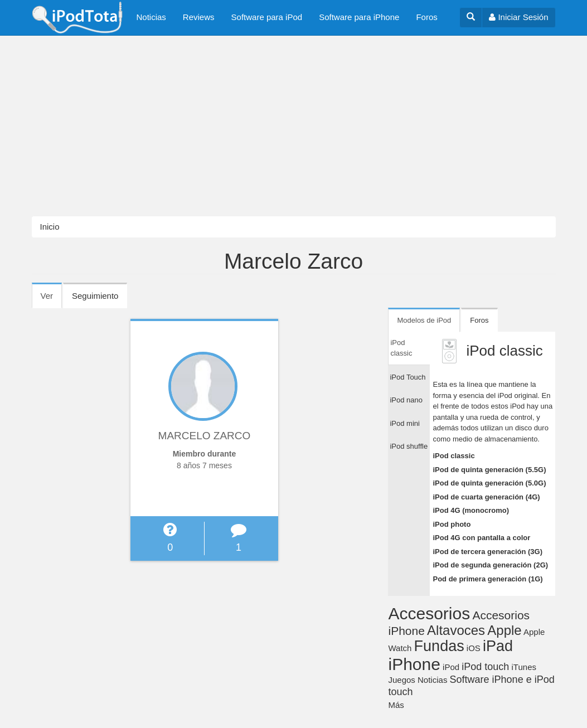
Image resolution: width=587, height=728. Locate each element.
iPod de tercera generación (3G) (487, 552)
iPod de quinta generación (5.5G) (489, 470)
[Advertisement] (293, 126)
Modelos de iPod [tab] (424, 320)
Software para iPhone (359, 17)
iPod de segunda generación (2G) (490, 565)
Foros (426, 17)
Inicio (50, 227)
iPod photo (452, 524)
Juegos (401, 680)
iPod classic (453, 456)
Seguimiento (95, 296)
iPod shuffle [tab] (409, 446)
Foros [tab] (479, 320)
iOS (474, 648)
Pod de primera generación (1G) (487, 579)
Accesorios (429, 613)
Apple (504, 630)
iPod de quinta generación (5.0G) (489, 483)
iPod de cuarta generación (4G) (486, 497)
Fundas (439, 646)
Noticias (151, 17)
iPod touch (485, 667)
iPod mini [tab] (404, 423)
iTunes (524, 667)
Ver (52, 299)
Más (396, 705)
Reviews (199, 17)
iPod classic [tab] (401, 348)
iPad (498, 646)
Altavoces (456, 630)
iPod (451, 667)
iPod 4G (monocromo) (471, 510)
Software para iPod (267, 17)
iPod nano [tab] (406, 400)
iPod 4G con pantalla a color (481, 538)
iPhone (414, 664)
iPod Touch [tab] (407, 377)
